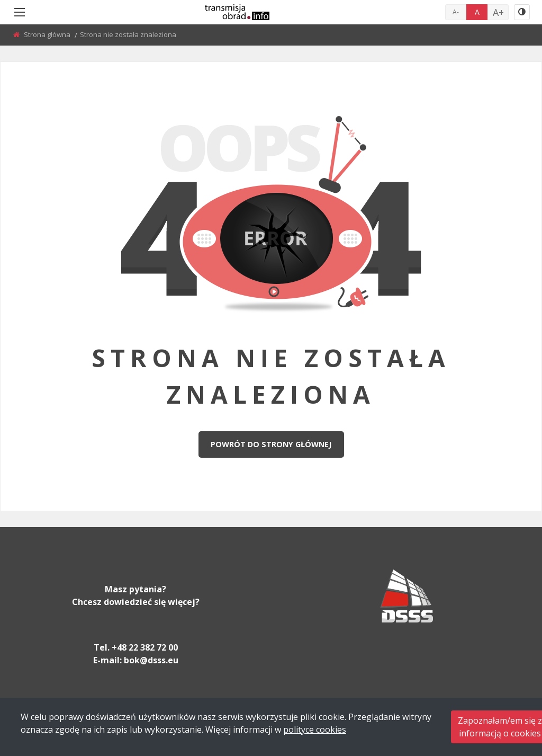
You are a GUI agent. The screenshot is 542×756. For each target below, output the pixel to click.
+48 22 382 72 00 (145, 647)
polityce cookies (315, 730)
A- (456, 12)
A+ (498, 12)
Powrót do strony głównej (271, 444)
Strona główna (48, 34)
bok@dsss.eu (151, 660)
